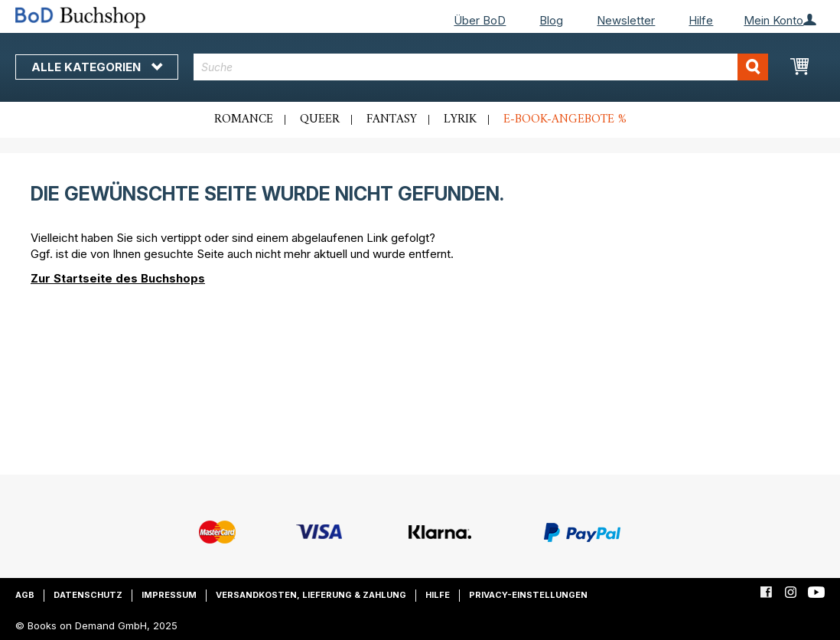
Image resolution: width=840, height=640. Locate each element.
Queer (320, 119)
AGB (25, 595)
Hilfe (701, 20)
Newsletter (626, 20)
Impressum (169, 595)
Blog (551, 20)
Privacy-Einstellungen (528, 595)
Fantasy (392, 119)
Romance (244, 119)
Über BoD (480, 20)
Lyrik (460, 119)
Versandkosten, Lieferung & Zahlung (311, 595)
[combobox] (481, 67)
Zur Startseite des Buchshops (118, 278)
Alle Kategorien (97, 67)
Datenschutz (88, 595)
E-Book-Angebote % (565, 119)
